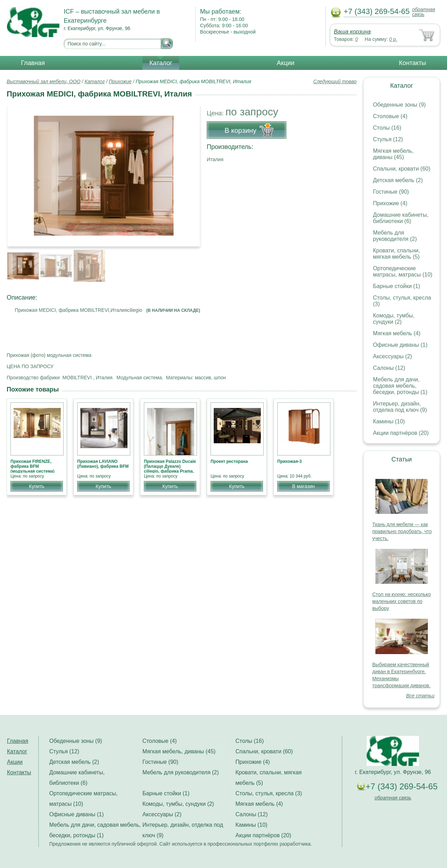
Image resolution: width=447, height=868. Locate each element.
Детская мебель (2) (398, 180)
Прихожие (120, 81)
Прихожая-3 (290, 461)
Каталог (161, 63)
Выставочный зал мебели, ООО (44, 81)
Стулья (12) (388, 139)
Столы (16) (387, 128)
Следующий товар (335, 81)
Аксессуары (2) (393, 356)
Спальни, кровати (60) (402, 169)
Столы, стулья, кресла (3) (269, 793)
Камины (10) (389, 421)
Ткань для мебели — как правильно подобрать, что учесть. (402, 531)
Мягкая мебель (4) (397, 333)
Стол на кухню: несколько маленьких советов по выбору (401, 601)
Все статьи (420, 696)
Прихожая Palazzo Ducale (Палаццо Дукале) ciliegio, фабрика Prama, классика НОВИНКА (170, 469)
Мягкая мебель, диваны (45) (393, 154)
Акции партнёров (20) (401, 433)
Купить (37, 486)
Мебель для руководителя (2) (395, 236)
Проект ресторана (229, 461)
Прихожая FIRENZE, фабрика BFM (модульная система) (32, 466)
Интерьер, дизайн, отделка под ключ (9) (400, 407)
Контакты (412, 63)
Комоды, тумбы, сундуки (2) (394, 319)
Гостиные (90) (391, 192)
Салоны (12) (389, 368)
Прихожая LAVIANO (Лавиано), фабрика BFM (103, 464)
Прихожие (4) (390, 203)
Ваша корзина (352, 32)
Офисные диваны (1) (400, 345)
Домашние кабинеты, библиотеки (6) (401, 218)
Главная (33, 63)
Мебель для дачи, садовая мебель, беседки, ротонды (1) (400, 386)
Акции (286, 63)
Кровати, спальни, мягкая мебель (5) (397, 254)
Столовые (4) (390, 116)
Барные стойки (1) (397, 286)
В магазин (303, 486)
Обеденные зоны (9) (399, 105)
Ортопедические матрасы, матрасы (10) (403, 271)
